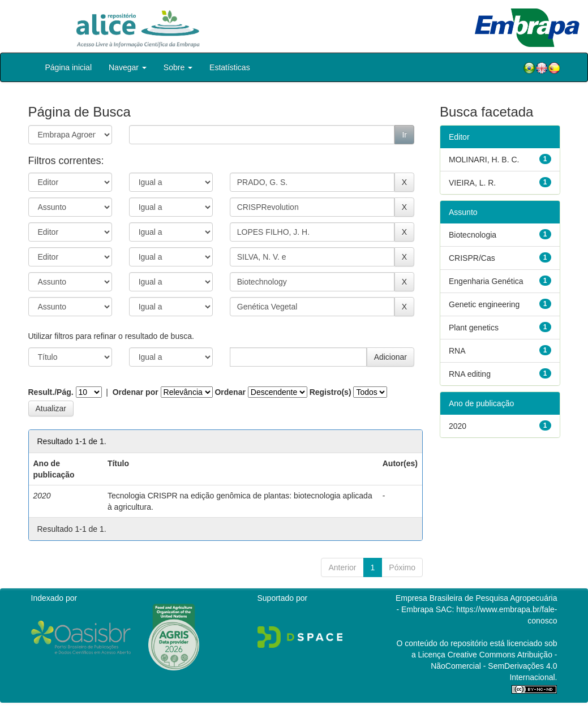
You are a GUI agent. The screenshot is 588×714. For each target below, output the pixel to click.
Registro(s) (331, 392)
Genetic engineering (484, 304)
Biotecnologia (473, 235)
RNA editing (470, 374)
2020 (458, 426)
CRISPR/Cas (472, 258)
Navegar (128, 67)
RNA (457, 351)
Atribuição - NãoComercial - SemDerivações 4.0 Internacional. (494, 666)
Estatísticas (230, 67)
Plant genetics (474, 328)
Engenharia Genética (486, 281)
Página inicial (69, 67)
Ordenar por (136, 392)
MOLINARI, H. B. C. (484, 160)
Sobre (178, 67)
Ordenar (230, 392)
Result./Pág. (51, 392)
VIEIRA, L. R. (472, 183)
